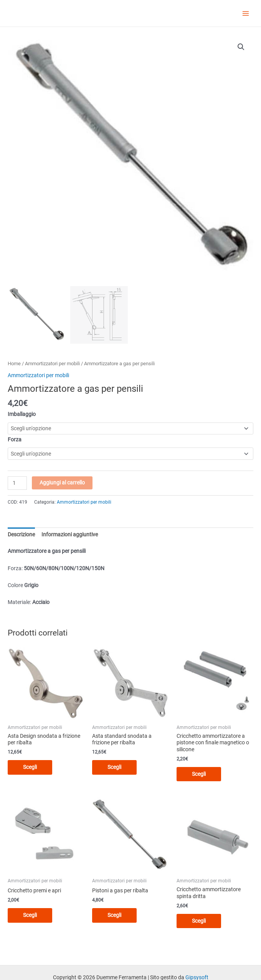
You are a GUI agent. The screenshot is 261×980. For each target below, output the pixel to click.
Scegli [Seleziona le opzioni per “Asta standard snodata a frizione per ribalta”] (114, 767)
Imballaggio (22, 414)
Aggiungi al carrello (62, 483)
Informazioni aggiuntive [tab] (70, 534)
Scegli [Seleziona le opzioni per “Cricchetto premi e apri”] (30, 915)
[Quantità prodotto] (17, 483)
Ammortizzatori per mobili (52, 364)
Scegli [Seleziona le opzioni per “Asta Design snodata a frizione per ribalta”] (30, 767)
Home (14, 364)
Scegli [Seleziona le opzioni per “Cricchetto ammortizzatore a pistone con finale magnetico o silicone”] (199, 774)
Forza (15, 439)
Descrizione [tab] (21, 534)
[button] (241, 47)
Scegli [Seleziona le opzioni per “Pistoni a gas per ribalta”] (114, 915)
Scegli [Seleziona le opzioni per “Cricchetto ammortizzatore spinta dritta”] (199, 921)
